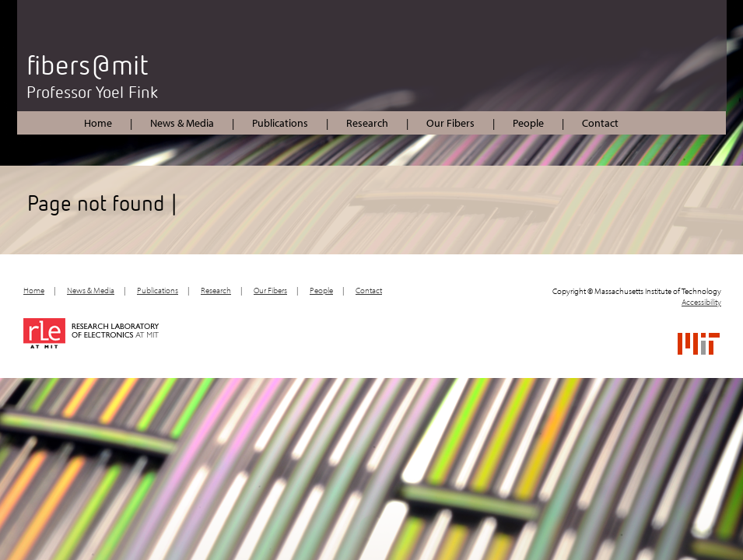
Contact (600, 123)
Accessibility (701, 302)
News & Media (182, 123)
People (528, 123)
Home (98, 123)
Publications (280, 123)
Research (367, 123)
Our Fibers (450, 123)
